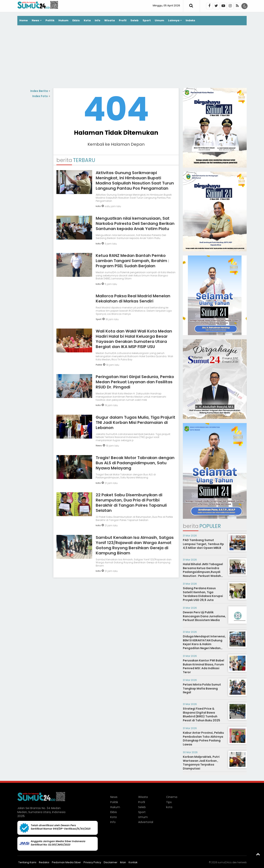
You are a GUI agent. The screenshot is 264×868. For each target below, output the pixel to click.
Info (98, 20)
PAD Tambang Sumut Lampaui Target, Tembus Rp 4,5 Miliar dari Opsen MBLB (203, 544)
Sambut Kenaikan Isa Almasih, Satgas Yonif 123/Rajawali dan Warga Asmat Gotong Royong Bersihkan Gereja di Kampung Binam (135, 545)
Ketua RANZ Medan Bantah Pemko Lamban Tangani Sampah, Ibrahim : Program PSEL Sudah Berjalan (132, 261)
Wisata (110, 20)
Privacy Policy (92, 862)
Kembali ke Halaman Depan (116, 144)
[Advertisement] (132, 57)
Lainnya (174, 20)
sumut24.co (225, 862)
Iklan (123, 862)
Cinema (172, 797)
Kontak (133, 862)
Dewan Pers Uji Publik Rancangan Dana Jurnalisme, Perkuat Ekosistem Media (204, 616)
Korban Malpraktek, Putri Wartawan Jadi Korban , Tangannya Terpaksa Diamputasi (201, 763)
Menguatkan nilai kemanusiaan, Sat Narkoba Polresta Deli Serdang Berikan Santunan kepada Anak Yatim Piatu (135, 223)
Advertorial (146, 822)
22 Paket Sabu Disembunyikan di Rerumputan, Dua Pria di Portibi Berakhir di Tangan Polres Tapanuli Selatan (131, 503)
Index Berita (40, 91)
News (35, 20)
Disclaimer (111, 862)
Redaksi (44, 862)
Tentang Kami (27, 862)
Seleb (134, 20)
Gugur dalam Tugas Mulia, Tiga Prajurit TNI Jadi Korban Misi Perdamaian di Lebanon (135, 422)
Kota (87, 20)
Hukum (63, 20)
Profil (123, 20)
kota (98, 206)
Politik (50, 20)
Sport (147, 20)
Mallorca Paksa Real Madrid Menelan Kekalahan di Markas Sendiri (133, 298)
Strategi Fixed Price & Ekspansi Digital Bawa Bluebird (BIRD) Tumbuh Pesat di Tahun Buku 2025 (201, 714)
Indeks (190, 20)
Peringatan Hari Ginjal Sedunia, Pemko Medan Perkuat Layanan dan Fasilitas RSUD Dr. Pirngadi (135, 382)
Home (24, 20)
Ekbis (76, 20)
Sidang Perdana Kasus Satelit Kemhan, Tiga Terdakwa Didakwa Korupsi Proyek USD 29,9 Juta (203, 594)
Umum (159, 20)
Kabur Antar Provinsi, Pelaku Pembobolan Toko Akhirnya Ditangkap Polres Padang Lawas (203, 739)
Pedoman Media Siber (66, 862)
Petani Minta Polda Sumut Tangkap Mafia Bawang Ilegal (202, 688)
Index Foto (41, 96)
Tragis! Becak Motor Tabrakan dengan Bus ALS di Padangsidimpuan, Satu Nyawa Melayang (135, 463)
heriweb (242, 862)
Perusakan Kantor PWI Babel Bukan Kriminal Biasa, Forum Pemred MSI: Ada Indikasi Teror (203, 666)
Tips (169, 802)
